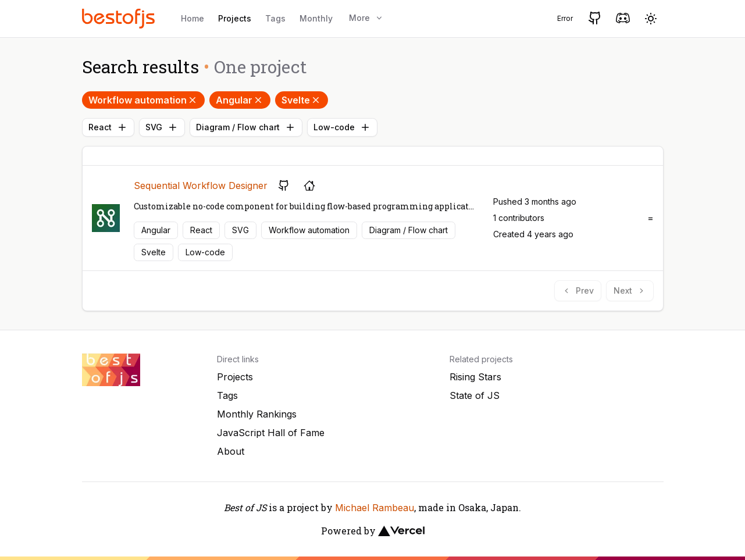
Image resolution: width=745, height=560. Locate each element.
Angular (240, 100)
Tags (275, 18)
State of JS (475, 395)
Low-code (342, 127)
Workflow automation (143, 100)
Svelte (302, 100)
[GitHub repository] (284, 186)
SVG (162, 127)
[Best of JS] (120, 18)
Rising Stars (475, 377)
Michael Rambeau (375, 508)
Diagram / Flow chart (246, 127)
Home (193, 18)
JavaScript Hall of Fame (271, 433)
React (108, 127)
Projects (235, 18)
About (231, 451)
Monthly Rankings (257, 414)
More (366, 18)
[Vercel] (401, 531)
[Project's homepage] (309, 186)
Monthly (316, 18)
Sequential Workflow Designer (201, 186)
